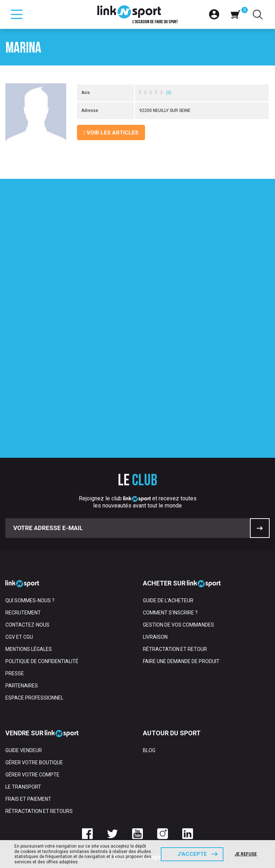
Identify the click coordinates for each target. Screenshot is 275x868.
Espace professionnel (34, 698)
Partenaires (22, 686)
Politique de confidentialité (42, 661)
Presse (15, 673)
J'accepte (192, 854)
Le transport (23, 787)
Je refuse (246, 854)
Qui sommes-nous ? (30, 600)
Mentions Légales (29, 649)
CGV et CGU (19, 637)
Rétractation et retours (39, 811)
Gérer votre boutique (34, 762)
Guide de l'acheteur (168, 600)
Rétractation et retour (175, 649)
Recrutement (23, 613)
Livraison (155, 637)
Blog (149, 750)
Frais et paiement (28, 799)
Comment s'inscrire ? (170, 613)
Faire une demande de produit (181, 661)
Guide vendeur (24, 750)
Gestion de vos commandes (178, 625)
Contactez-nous (27, 625)
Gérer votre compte (32, 775)
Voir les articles (111, 133)
